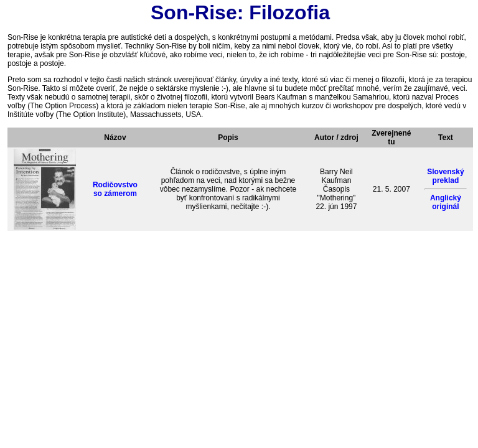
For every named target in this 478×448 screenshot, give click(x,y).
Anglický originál (446, 202)
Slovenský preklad (445, 176)
